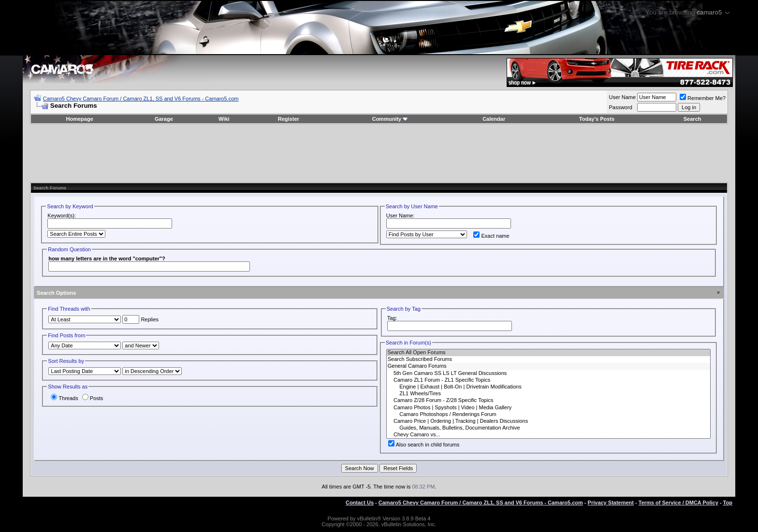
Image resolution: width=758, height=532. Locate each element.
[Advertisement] (379, 153)
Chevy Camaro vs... (548, 435)
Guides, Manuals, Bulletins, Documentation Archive (548, 428)
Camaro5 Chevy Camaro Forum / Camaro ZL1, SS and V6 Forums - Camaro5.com (141, 99)
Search (692, 119)
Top (728, 503)
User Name (622, 97)
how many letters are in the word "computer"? (107, 259)
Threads (64, 398)
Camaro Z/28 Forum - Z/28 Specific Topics (548, 401)
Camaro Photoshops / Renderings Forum (548, 415)
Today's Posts (597, 119)
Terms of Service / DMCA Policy (678, 503)
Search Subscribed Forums (548, 359)
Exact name (491, 236)
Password (620, 107)
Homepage (80, 119)
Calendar (494, 119)
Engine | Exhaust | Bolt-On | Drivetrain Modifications (548, 387)
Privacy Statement (611, 503)
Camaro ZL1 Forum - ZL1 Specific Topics (548, 380)
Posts (93, 398)
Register (289, 119)
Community (390, 119)
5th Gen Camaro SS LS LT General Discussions (548, 374)
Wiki (224, 119)
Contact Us (360, 503)
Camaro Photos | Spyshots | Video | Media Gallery (548, 408)
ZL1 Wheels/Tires (548, 394)
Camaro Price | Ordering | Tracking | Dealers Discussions (548, 421)
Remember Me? (703, 98)
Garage (164, 119)
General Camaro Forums (548, 366)
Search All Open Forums (548, 353)
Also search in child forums (424, 445)
